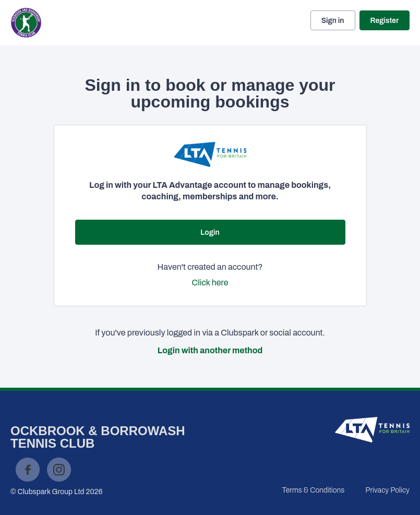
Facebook (28, 470)
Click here (210, 283)
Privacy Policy (387, 490)
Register (385, 21)
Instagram (59, 470)
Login (210, 232)
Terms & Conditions (313, 490)
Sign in (333, 21)
